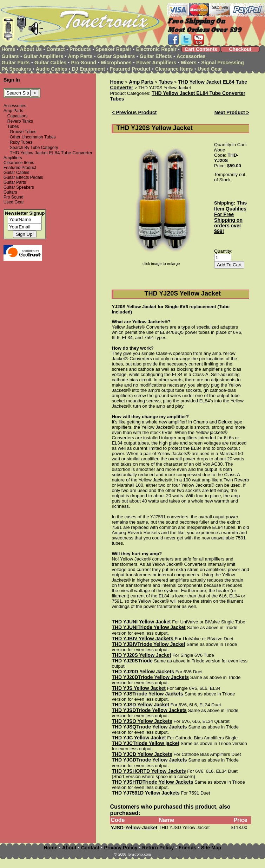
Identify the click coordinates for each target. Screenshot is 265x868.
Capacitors (17, 116)
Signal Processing (222, 63)
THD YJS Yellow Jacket (139, 688)
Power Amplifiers (156, 63)
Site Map (211, 848)
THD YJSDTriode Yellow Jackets (149, 710)
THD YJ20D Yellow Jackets (143, 672)
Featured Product (130, 69)
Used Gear (210, 69)
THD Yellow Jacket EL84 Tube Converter (198, 93)
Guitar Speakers (116, 56)
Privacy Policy (121, 848)
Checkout (240, 49)
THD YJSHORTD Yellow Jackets (149, 771)
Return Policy (158, 848)
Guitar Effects (156, 56)
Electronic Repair (156, 49)
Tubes (13, 127)
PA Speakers (16, 69)
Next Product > (232, 112)
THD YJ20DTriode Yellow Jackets (150, 677)
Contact (56, 49)
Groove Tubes (23, 132)
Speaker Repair (113, 49)
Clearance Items (174, 69)
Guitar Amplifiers (43, 56)
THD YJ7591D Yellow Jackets (145, 793)
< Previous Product (134, 112)
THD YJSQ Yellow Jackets (142, 721)
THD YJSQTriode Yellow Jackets (149, 727)
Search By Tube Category (34, 148)
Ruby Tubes (21, 142)
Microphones (116, 63)
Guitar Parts (15, 63)
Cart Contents (201, 49)
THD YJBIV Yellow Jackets (143, 639)
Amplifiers (13, 158)
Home (8, 49)
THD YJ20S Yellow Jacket (141, 655)
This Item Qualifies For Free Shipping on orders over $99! (230, 217)
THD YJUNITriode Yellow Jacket (148, 627)
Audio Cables (51, 69)
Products (80, 49)
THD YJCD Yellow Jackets (142, 754)
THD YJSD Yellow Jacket (140, 705)
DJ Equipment (88, 69)
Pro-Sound (84, 63)
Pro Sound (14, 197)
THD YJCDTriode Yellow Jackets (149, 760)
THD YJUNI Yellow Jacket (141, 622)
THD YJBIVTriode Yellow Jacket (148, 644)
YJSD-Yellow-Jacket (134, 828)
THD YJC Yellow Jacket (139, 738)
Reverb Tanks (20, 121)
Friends (188, 848)
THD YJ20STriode (132, 661)
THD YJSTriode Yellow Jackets (148, 694)
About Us (31, 49)
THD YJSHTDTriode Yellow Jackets (152, 782)
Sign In (12, 80)
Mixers (189, 63)
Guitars (10, 56)
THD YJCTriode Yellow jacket (145, 743)
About (69, 848)
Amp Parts (80, 56)
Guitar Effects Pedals (23, 177)
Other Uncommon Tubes (33, 137)
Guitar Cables (50, 63)
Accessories (191, 56)
